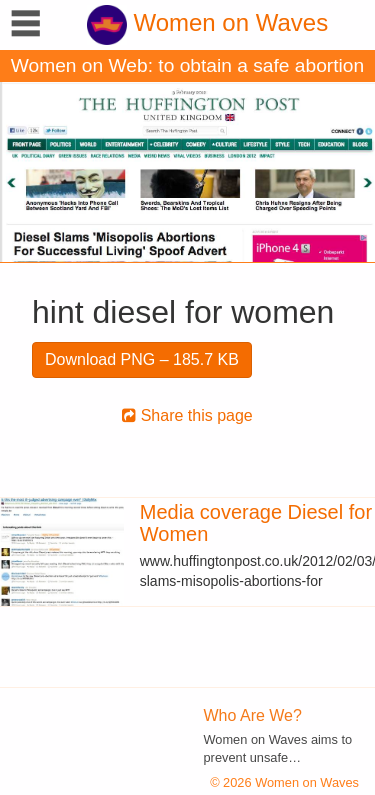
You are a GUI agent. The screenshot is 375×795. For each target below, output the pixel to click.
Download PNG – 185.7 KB (142, 359)
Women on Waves (207, 22)
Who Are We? (253, 715)
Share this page (187, 415)
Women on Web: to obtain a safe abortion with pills (187, 68)
